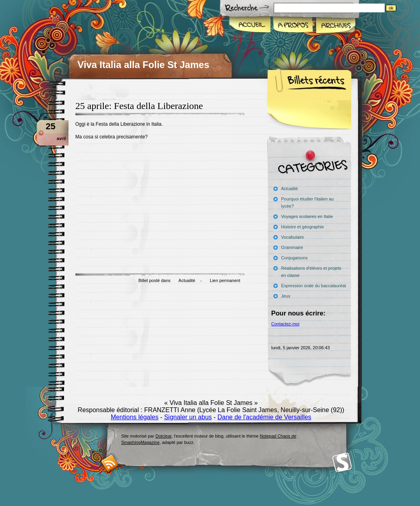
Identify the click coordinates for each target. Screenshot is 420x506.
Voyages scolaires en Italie (307, 216)
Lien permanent (225, 280)
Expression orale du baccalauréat (314, 286)
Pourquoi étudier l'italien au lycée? (308, 202)
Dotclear (163, 436)
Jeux (286, 296)
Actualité (187, 280)
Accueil (250, 25)
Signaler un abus (188, 417)
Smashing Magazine (342, 462)
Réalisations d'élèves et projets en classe (311, 272)
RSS (110, 463)
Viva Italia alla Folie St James (143, 65)
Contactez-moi (285, 324)
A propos (293, 25)
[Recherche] (345, 8)
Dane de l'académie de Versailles (264, 417)
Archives (335, 25)
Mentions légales (135, 417)
